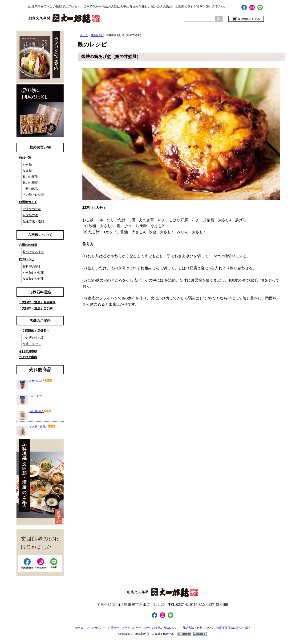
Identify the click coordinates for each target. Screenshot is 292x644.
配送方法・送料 (33, 221)
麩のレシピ (97, 35)
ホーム (84, 35)
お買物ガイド (28, 202)
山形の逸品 (30, 189)
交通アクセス (32, 344)
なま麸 (27, 171)
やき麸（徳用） (42, 427)
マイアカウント (96, 628)
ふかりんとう (41, 381)
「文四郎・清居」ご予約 (36, 308)
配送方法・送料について (198, 628)
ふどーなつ (36, 396)
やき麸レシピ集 (33, 272)
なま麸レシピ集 (33, 279)
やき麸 (27, 164)
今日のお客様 (28, 351)
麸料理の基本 (32, 267)
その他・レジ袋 (33, 195)
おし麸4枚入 (40, 411)
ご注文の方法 (32, 209)
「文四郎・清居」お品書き (37, 302)
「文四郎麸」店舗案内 (34, 331)
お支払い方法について (166, 628)
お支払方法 (30, 215)
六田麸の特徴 (28, 245)
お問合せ (114, 628)
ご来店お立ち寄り (35, 338)
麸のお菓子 (30, 177)
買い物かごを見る (246, 19)
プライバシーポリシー (136, 628)
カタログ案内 (28, 357)
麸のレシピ (26, 259)
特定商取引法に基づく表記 (233, 628)
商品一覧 (25, 157)
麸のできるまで (33, 252)
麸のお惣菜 (30, 183)
